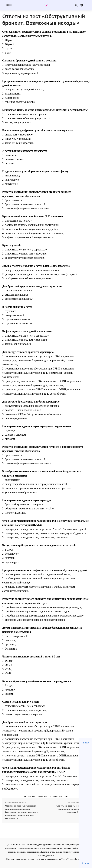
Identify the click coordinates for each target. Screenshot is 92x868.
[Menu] (7, 5)
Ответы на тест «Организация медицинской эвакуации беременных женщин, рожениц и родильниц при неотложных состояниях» (22, 812)
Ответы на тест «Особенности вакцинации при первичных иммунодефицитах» (72, 809)
